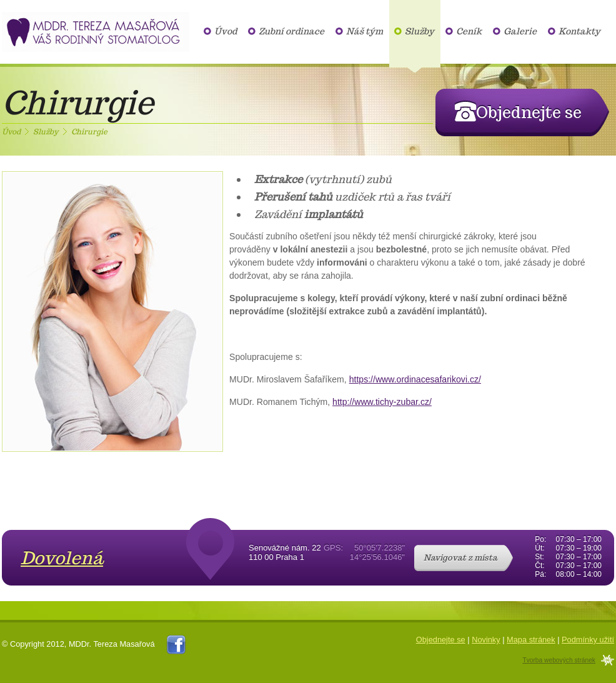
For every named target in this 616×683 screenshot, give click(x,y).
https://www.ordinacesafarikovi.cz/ (415, 379)
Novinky (486, 640)
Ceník (469, 31)
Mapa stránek (531, 640)
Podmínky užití (588, 640)
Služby (420, 31)
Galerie (520, 31)
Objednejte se (441, 640)
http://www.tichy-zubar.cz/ (382, 402)
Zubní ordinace (291, 31)
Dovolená (62, 558)
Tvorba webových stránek (559, 660)
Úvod (226, 31)
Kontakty (579, 31)
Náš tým (365, 31)
